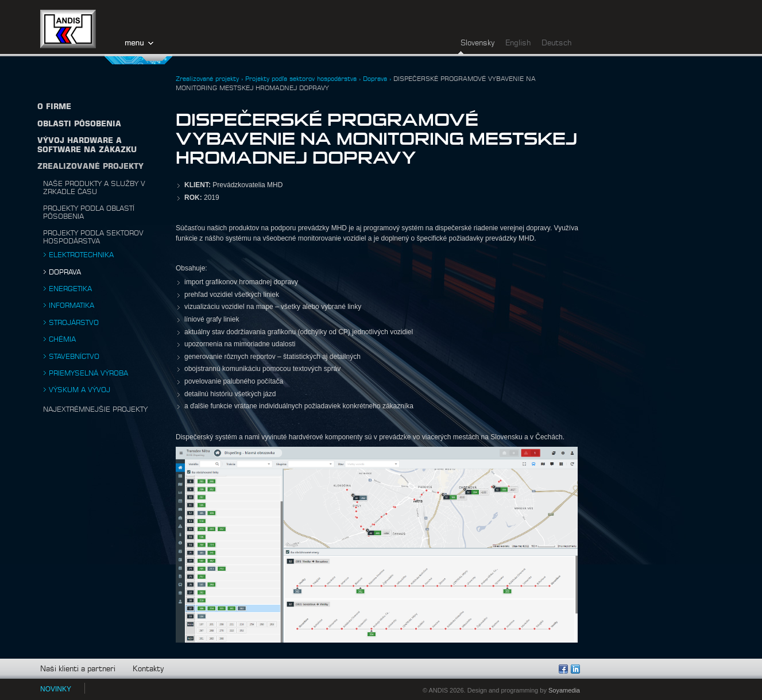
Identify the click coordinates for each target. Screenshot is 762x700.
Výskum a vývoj (80, 390)
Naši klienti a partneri (78, 669)
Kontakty (148, 669)
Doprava (65, 272)
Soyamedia (564, 690)
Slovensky (477, 43)
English (518, 43)
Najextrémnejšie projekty (95, 409)
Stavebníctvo (74, 357)
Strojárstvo (74, 323)
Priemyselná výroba (88, 373)
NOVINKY (56, 689)
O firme (54, 107)
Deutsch (556, 43)
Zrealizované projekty (90, 167)
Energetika (70, 289)
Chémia (62, 339)
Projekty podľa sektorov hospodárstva (301, 79)
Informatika (71, 305)
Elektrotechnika (81, 255)
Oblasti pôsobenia (79, 124)
